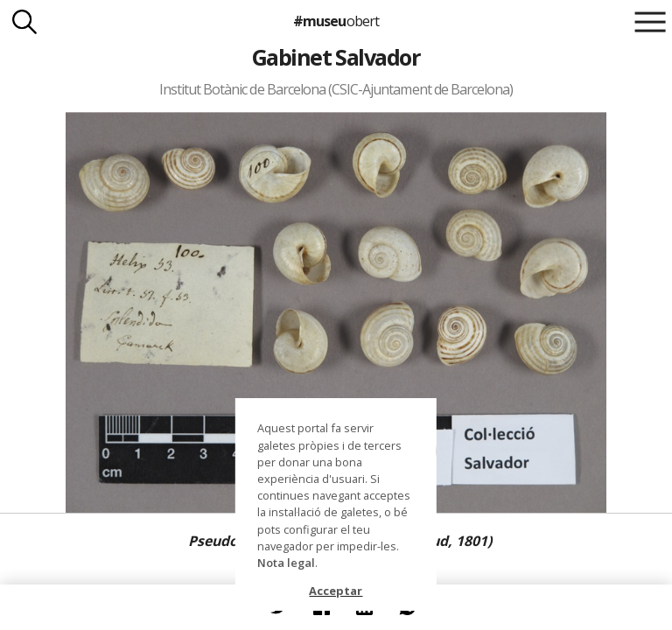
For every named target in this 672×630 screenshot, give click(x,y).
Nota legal (286, 563)
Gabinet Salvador (336, 57)
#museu (336, 21)
